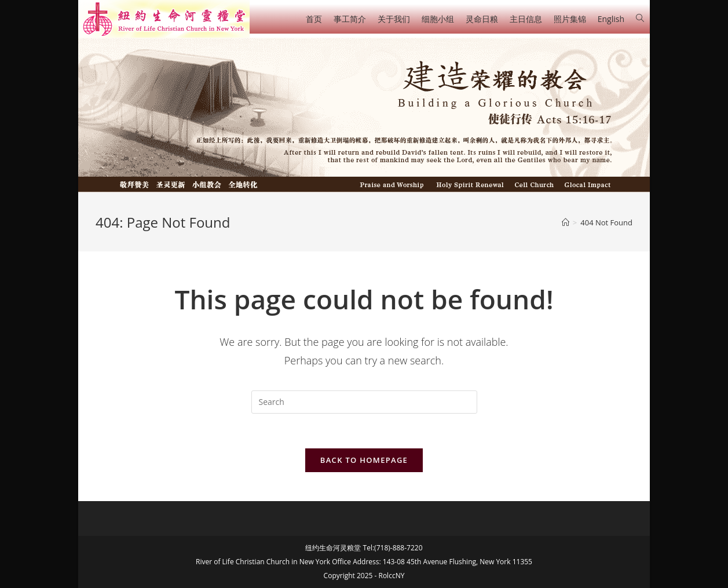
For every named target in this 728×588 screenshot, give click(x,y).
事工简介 (350, 19)
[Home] (566, 222)
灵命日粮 (482, 19)
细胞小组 (438, 19)
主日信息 (526, 19)
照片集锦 (570, 19)
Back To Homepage (364, 460)
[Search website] (640, 18)
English (611, 19)
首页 (314, 19)
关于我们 (394, 19)
